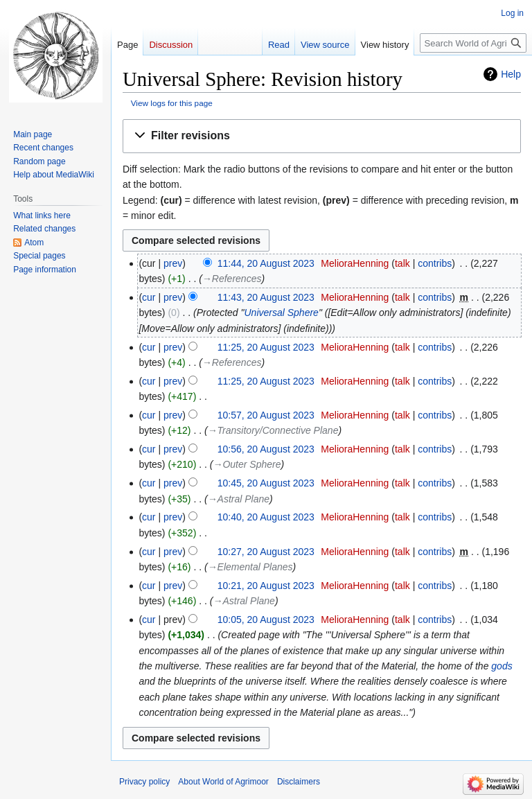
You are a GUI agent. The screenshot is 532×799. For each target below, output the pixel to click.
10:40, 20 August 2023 (266, 517)
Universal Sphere (281, 313)
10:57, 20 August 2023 (266, 415)
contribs (435, 263)
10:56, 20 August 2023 (266, 449)
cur (149, 297)
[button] (322, 136)
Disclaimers (299, 782)
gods (502, 666)
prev (173, 263)
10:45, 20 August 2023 (266, 483)
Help (511, 74)
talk (402, 263)
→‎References (232, 279)
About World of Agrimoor (223, 782)
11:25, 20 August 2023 (266, 347)
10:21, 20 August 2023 (266, 586)
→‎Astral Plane (239, 499)
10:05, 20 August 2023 (266, 620)
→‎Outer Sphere (247, 464)
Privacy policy (144, 782)
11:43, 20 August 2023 (266, 297)
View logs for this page (172, 103)
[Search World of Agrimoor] (473, 43)
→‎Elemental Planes (250, 567)
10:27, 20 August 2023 (266, 552)
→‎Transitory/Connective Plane (273, 430)
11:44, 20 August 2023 (266, 263)
